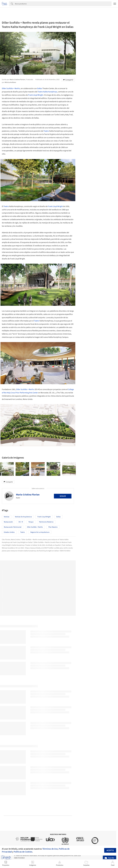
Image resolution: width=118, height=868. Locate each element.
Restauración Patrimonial (13, 527)
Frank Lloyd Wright (36, 95)
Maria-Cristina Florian (28, 495)
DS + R (21, 522)
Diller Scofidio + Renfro (11, 88)
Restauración (8, 522)
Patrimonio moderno (46, 522)
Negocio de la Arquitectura (40, 532)
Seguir (63, 496)
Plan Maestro (53, 527)
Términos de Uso (50, 849)
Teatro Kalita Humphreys (47, 92)
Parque (31, 522)
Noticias (7, 517)
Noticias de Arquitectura (23, 517)
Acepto (110, 850)
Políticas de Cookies (23, 852)
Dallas (40, 88)
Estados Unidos (9, 532)
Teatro (46, 131)
